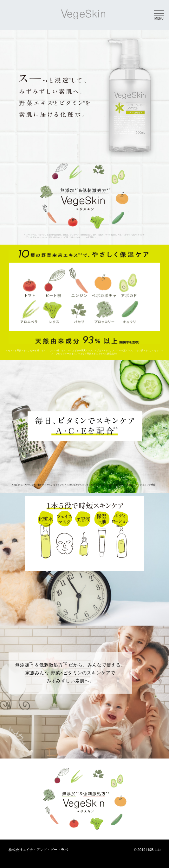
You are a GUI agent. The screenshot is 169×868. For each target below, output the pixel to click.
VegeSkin (83, 15)
